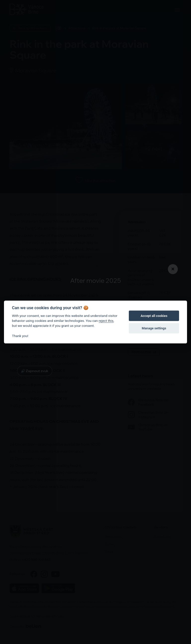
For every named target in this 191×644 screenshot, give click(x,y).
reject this (106, 321)
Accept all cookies (154, 316)
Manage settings (154, 328)
